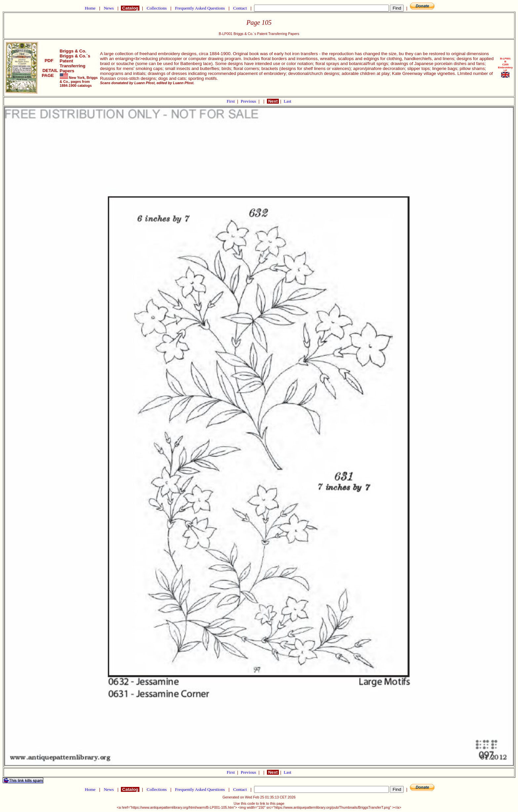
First (231, 101)
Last (288, 101)
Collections (157, 8)
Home (90, 8)
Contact (240, 8)
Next (273, 101)
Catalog (130, 8)
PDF (49, 61)
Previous (249, 101)
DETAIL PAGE (49, 73)
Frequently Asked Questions (200, 8)
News (109, 8)
